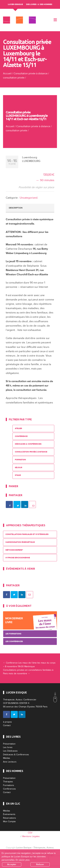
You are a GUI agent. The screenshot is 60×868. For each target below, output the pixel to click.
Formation (20, 460)
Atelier (18, 428)
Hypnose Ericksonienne (18, 558)
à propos (7, 722)
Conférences (9, 789)
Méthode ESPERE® (14, 550)
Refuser (40, 864)
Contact (7, 725)
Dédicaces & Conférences (28, 444)
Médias (7, 758)
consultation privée (14, 78)
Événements (9, 814)
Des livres (31, 4)
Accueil (7, 74)
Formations (9, 785)
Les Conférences (14, 641)
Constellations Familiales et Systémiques (27, 534)
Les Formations (13, 634)
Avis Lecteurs (10, 762)
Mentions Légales (31, 836)
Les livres (8, 747)
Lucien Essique (15, 4)
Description (16, 208)
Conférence (21, 436)
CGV (30, 833)
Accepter (12, 864)
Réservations (10, 818)
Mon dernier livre (14, 620)
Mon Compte (9, 821)
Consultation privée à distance (31, 74)
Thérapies (8, 782)
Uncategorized (29, 198)
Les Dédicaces (10, 751)
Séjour (19, 468)
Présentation (9, 744)
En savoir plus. (23, 860)
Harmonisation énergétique (20, 542)
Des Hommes (46, 4)
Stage (18, 475)
